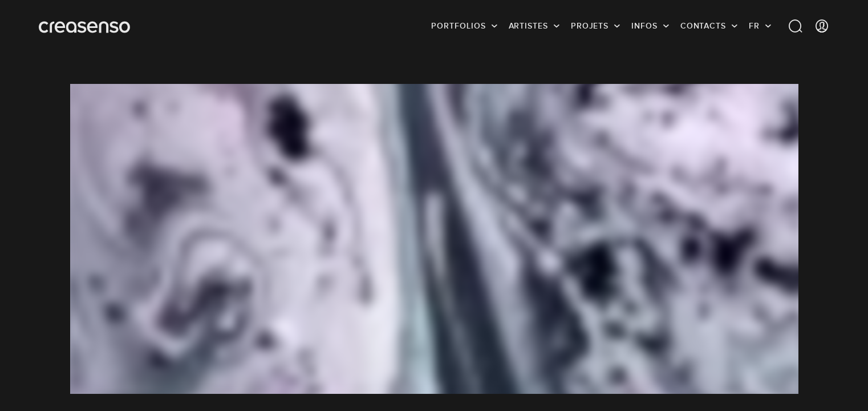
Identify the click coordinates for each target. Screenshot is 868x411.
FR (754, 26)
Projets (590, 26)
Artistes (528, 26)
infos (644, 26)
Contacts (703, 26)
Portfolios (458, 26)
